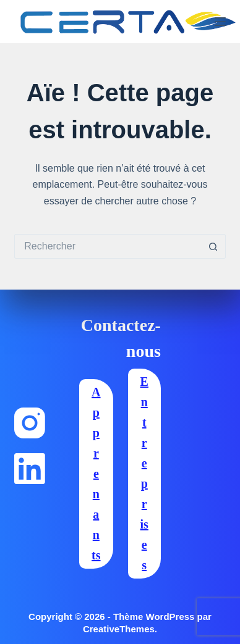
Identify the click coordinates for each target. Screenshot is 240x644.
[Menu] (220, 22)
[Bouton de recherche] (213, 246)
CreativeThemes (119, 629)
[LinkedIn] (30, 469)
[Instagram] (30, 423)
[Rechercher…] (107, 246)
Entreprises (144, 473)
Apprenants (96, 474)
